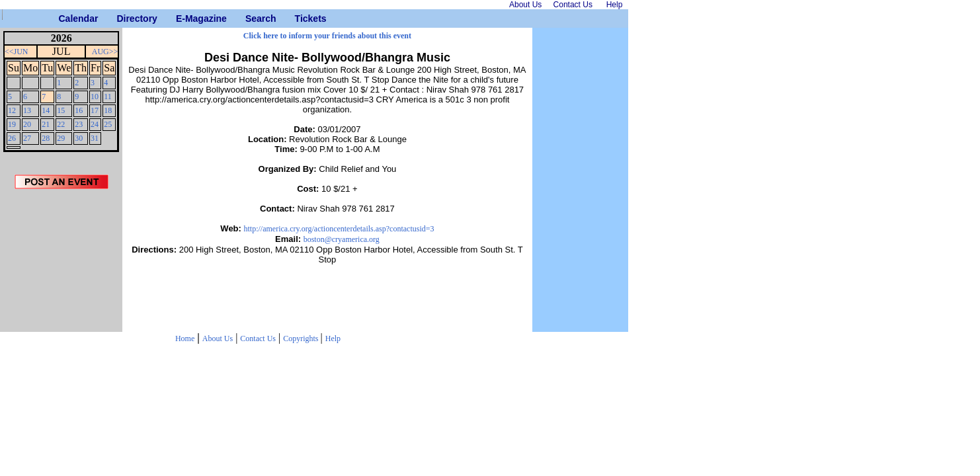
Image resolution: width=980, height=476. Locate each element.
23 (79, 124)
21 (46, 124)
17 (95, 110)
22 (61, 124)
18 (108, 110)
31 (95, 138)
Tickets (300, 19)
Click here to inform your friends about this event (327, 36)
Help (333, 338)
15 (61, 110)
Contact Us (258, 338)
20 (27, 124)
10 (95, 97)
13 (27, 110)
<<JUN (17, 52)
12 (12, 110)
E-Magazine (181, 19)
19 (12, 124)
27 (27, 138)
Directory (121, 19)
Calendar (64, 19)
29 (61, 138)
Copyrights (302, 338)
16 (79, 110)
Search (250, 19)
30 (79, 138)
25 (108, 124)
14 (46, 110)
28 (46, 138)
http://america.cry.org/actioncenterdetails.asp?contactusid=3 (339, 229)
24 (95, 124)
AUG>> (105, 52)
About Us (218, 338)
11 (108, 97)
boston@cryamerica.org (342, 239)
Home (185, 338)
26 (12, 138)
